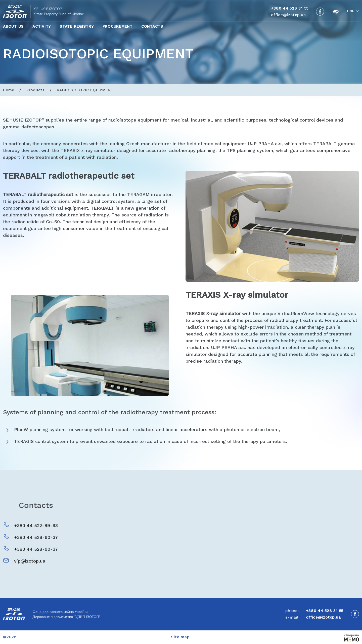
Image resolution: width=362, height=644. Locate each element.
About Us (13, 26)
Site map (180, 637)
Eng (351, 11)
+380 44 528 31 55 (325, 611)
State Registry (77, 26)
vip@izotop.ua (30, 567)
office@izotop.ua (288, 15)
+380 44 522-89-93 (36, 532)
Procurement (118, 26)
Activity (42, 26)
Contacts (152, 26)
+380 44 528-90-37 (36, 543)
